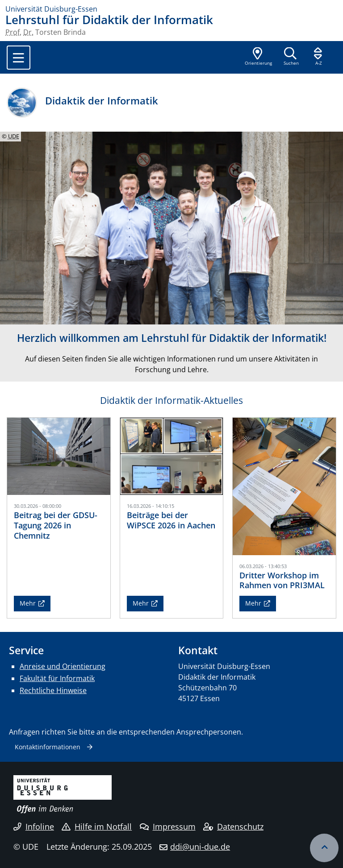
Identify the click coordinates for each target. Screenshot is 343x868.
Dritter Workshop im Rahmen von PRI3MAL (282, 580)
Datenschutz (233, 826)
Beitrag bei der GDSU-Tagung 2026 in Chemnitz (56, 525)
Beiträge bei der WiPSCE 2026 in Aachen (171, 520)
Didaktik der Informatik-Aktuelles (171, 400)
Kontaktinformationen (48, 747)
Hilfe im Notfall (97, 826)
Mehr (28, 603)
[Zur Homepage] (171, 9)
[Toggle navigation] (19, 58)
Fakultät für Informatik (57, 678)
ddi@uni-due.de (200, 847)
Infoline (34, 826)
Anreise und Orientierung (63, 666)
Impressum (168, 826)
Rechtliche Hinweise (53, 690)
